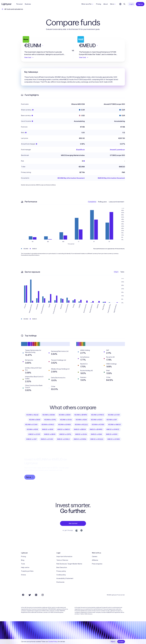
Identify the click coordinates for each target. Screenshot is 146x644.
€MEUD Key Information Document (111, 178)
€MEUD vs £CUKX (47, 439)
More (113, 4)
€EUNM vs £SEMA (49, 415)
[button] (46, 45)
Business (28, 4)
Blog (23, 560)
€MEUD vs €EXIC (112, 434)
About (106, 4)
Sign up (140, 4)
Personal (19, 4)
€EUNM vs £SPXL (50, 420)
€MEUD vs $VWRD (96, 429)
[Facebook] (23, 595)
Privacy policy (61, 571)
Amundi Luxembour (117, 150)
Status (24, 575)
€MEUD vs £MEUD (64, 429)
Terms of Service (62, 560)
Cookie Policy (53, 642)
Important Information (64, 557)
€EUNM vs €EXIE (32, 429)
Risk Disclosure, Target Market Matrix (69, 564)
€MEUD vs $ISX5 (50, 434)
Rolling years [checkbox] (102, 202)
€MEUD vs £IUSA (81, 434)
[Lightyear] (7, 4)
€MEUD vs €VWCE (113, 429)
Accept (121, 642)
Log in (131, 4)
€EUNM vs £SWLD (48, 425)
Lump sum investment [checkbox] (116, 202)
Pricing (99, 4)
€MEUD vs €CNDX (114, 439)
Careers (95, 557)
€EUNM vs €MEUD (114, 425)
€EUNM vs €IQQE (32, 415)
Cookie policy (61, 575)
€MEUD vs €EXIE (48, 429)
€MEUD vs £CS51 (34, 434)
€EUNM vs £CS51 (114, 415)
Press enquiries (97, 564)
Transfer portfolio (27, 571)
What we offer (88, 4)
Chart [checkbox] (116, 272)
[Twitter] (30, 595)
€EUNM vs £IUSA (66, 420)
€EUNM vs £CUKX (31, 425)
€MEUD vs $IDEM (80, 429)
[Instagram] (43, 595)
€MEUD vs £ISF (31, 439)
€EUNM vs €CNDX (98, 425)
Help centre (25, 567)
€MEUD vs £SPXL (65, 434)
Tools (23, 564)
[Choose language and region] (120, 4)
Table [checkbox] (122, 272)
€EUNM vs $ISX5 (35, 420)
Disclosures (60, 582)
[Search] (124, 4)
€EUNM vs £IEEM (65, 415)
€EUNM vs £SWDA (64, 425)
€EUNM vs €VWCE (98, 415)
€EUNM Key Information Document (71, 178)
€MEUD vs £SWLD (63, 439)
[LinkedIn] (36, 595)
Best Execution (62, 567)
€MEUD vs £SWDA (80, 439)
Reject (113, 642)
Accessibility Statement (65, 578)
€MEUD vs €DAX (96, 434)
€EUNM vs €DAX (81, 420)
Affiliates (95, 560)
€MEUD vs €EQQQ (97, 439)
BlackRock (80, 150)
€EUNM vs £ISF (112, 420)
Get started (73, 523)
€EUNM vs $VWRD (81, 415)
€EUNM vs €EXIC (97, 420)
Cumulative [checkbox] (92, 202)
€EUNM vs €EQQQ (81, 425)
